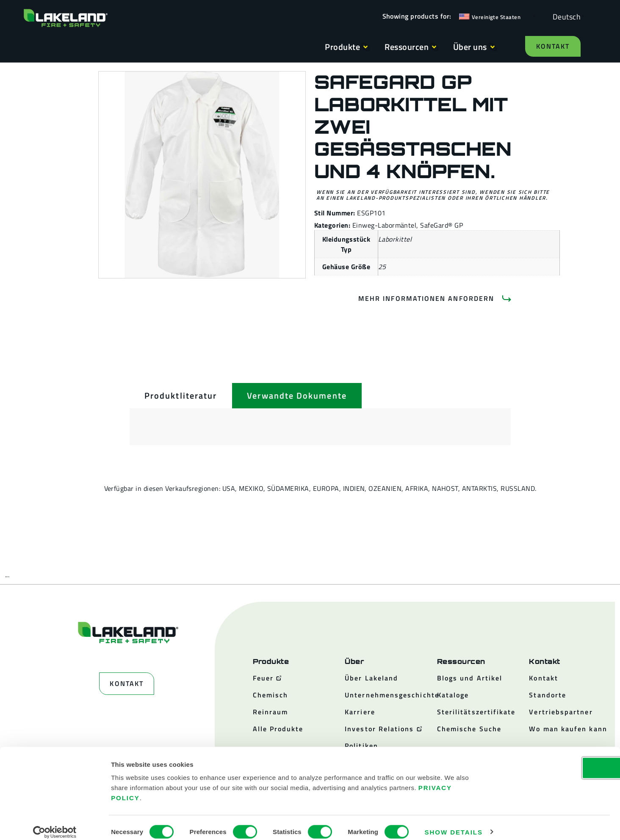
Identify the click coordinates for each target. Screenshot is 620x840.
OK (549, 759)
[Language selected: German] (565, 16)
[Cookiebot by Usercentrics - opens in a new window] (55, 823)
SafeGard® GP (441, 225)
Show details (454, 823)
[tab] (181, 396)
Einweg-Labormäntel (385, 225)
